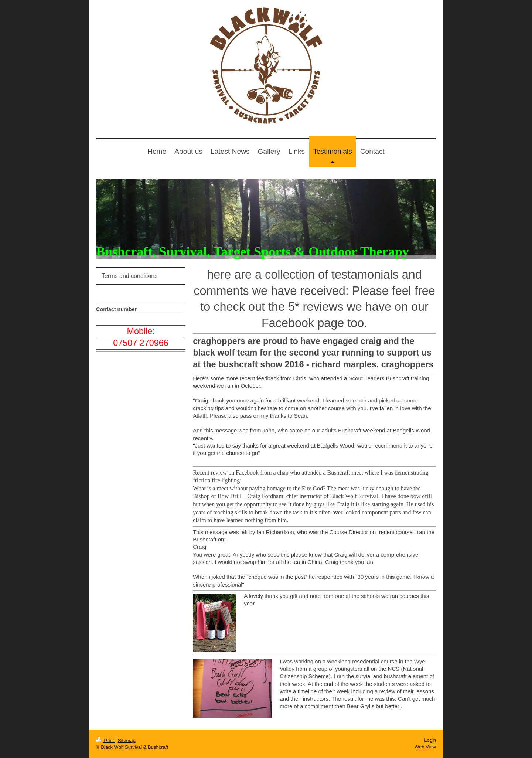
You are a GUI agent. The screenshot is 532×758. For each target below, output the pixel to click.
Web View (425, 747)
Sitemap (127, 740)
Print (106, 740)
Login (430, 740)
